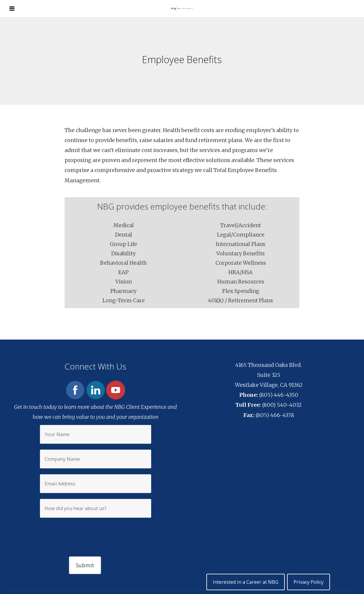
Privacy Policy (308, 582)
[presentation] (95, 532)
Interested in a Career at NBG (246, 582)
